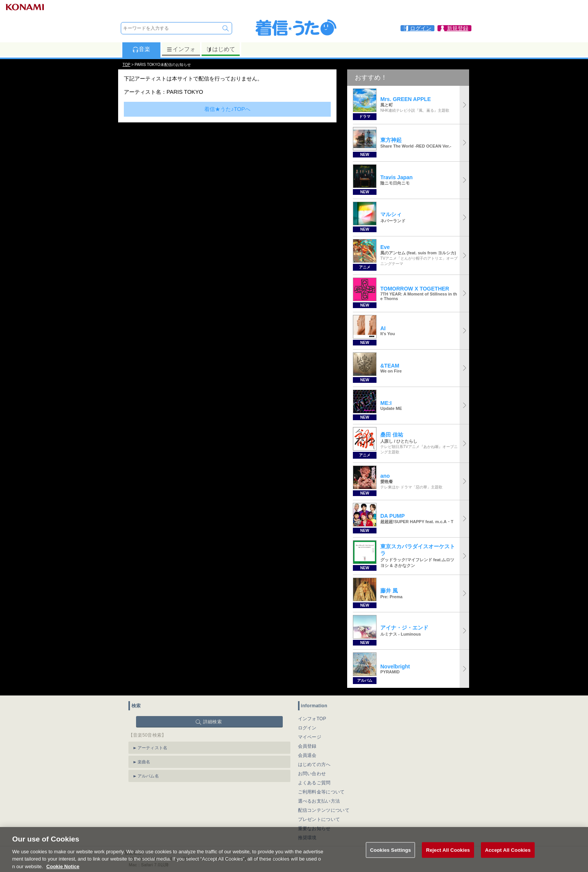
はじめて (220, 49)
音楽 (141, 49)
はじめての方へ (314, 764)
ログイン (307, 728)
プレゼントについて (319, 819)
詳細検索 (212, 722)
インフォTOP (312, 719)
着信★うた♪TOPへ (227, 109)
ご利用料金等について (321, 792)
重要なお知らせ (314, 829)
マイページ (310, 737)
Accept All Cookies (508, 858)
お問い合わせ (312, 774)
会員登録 (307, 746)
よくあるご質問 (314, 783)
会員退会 (307, 755)
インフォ (181, 49)
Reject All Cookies (448, 858)
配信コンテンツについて (324, 810)
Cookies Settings (391, 858)
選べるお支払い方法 (319, 801)
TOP (127, 65)
